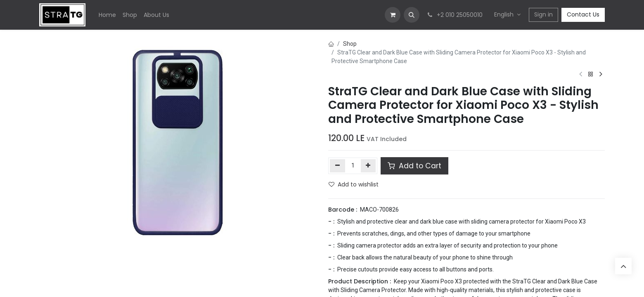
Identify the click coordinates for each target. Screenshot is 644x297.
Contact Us (583, 14)
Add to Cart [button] (414, 166)
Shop (350, 44)
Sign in (543, 14)
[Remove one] (337, 166)
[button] (412, 15)
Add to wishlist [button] (354, 184)
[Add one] (368, 166)
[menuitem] (107, 15)
